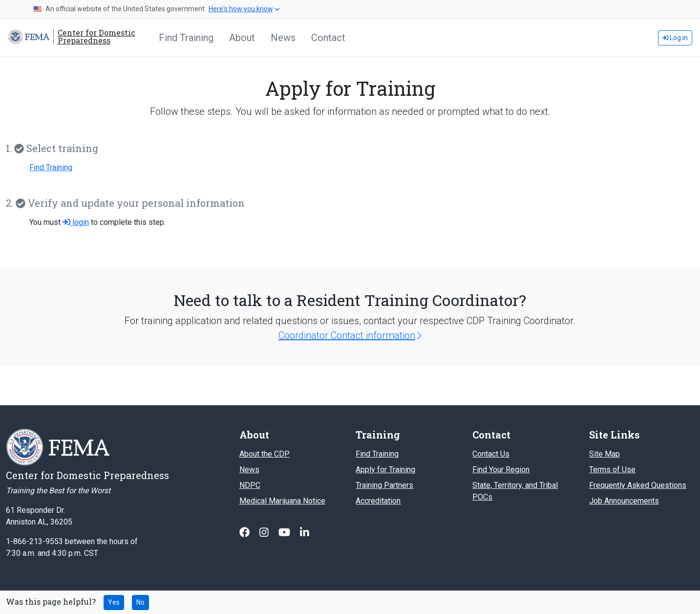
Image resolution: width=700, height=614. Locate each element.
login (76, 222)
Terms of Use (612, 470)
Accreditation (378, 501)
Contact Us (491, 454)
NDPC (250, 485)
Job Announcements (624, 501)
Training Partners (384, 485)
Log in (675, 38)
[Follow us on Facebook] (245, 532)
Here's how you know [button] (244, 9)
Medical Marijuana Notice (282, 501)
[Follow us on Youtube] (285, 532)
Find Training (186, 38)
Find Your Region (501, 470)
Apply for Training (385, 470)
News (283, 38)
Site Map (605, 454)
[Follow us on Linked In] (305, 532)
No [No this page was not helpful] (140, 602)
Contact (328, 38)
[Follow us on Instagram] (265, 532)
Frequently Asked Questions (638, 485)
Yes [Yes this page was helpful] (114, 602)
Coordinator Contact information (350, 335)
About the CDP (265, 454)
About (242, 38)
